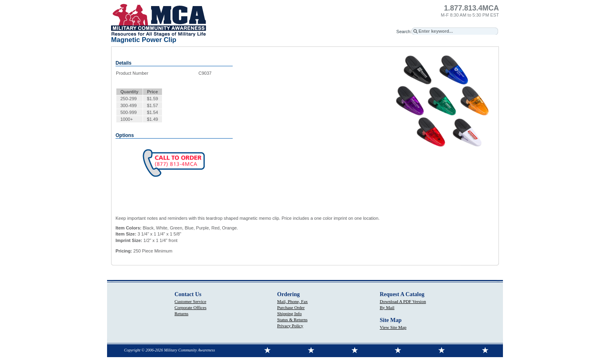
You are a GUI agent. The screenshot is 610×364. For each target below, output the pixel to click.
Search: (404, 32)
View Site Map (393, 327)
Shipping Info (289, 314)
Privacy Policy (290, 326)
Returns (181, 314)
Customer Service (190, 301)
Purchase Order (291, 307)
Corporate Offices (190, 307)
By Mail (387, 307)
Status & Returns (292, 320)
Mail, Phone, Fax (292, 301)
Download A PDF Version (403, 301)
